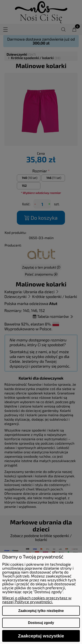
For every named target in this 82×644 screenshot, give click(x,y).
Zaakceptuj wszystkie (41, 636)
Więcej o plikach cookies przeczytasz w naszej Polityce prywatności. (37, 600)
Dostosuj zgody (41, 623)
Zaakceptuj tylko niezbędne (41, 611)
